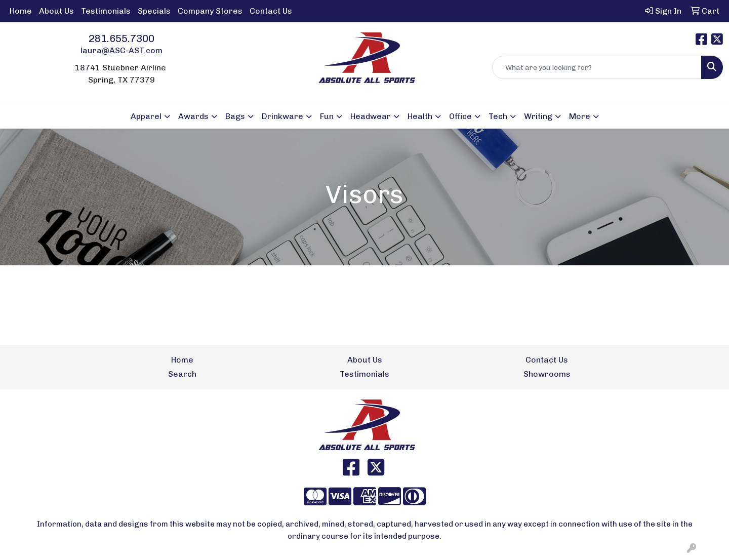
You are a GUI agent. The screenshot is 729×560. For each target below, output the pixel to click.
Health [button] (420, 116)
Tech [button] (498, 116)
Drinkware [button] (282, 116)
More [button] (580, 116)
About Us (56, 11)
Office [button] (460, 116)
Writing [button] (538, 116)
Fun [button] (327, 116)
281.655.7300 (121, 38)
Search (182, 374)
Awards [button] (193, 116)
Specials (154, 11)
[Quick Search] (597, 67)
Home (21, 11)
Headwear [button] (371, 116)
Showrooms (547, 374)
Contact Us (271, 11)
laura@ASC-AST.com (121, 50)
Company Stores (210, 11)
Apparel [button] (146, 116)
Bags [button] (235, 116)
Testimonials (106, 11)
